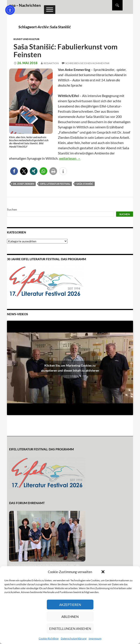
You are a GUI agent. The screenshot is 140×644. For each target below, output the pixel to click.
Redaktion (51, 63)
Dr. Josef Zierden (24, 184)
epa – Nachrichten (25, 5)
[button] (103, 572)
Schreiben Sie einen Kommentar (87, 63)
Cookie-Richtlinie (49, 638)
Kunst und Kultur (26, 39)
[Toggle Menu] (50, 9)
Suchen (12, 209)
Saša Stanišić (85, 184)
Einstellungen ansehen (70, 629)
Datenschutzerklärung (74, 638)
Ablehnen (70, 617)
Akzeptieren (70, 605)
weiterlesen (70, 158)
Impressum (95, 638)
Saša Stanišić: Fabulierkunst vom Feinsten (66, 50)
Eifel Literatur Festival (55, 184)
